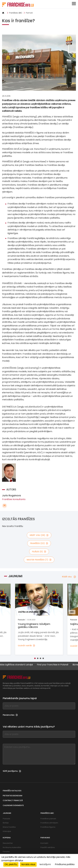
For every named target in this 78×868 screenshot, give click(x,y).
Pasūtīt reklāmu (48, 847)
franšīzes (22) (39, 543)
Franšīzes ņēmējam (49, 823)
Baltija (6, 823)
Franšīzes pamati (48, 819)
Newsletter (8, 843)
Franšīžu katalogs (12, 791)
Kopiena (7, 838)
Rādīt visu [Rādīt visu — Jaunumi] (69, 577)
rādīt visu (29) (39, 535)
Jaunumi (7, 813)
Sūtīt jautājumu (12, 771)
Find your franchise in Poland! (56, 665)
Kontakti (44, 843)
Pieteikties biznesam (13, 796)
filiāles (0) (39, 552)
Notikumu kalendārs (12, 847)
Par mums (45, 838)
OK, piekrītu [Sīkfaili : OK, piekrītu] (11, 864)
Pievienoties (10, 715)
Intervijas (7, 831)
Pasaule (6, 819)
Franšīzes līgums (48, 827)
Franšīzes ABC (16, 13)
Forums (6, 852)
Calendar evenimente (13, 805)
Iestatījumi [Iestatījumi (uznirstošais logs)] (45, 864)
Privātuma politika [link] (65, 864)
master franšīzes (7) (39, 560)
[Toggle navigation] (74, 4)
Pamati (29, 13)
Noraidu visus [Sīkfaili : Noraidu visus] (28, 864)
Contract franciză (13, 800)
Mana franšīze (9, 827)
